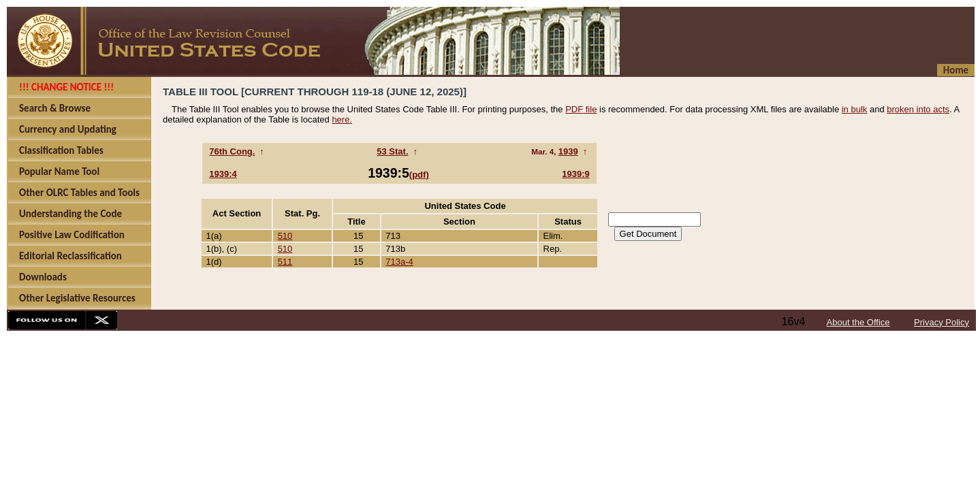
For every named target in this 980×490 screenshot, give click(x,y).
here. (342, 119)
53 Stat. (392, 151)
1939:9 (575, 174)
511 (285, 262)
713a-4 (399, 262)
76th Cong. (232, 151)
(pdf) (419, 175)
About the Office (858, 322)
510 (285, 236)
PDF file (581, 109)
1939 (568, 151)
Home (956, 70)
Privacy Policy (942, 322)
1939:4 (223, 174)
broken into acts (918, 109)
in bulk (855, 109)
